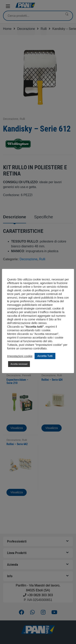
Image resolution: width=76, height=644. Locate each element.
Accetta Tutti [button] (45, 356)
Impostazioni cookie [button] (20, 356)
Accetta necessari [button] (19, 364)
